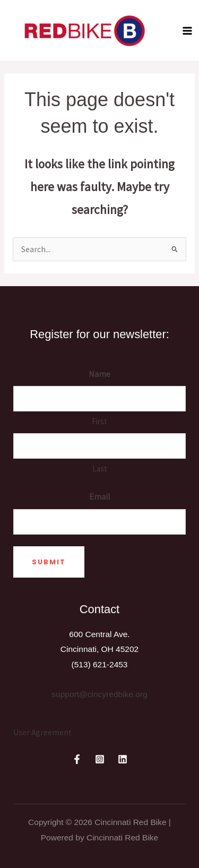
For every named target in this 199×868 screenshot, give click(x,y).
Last (100, 469)
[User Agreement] (42, 733)
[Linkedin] (123, 759)
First (99, 421)
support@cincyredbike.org (99, 694)
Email (100, 496)
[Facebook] (77, 759)
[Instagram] (100, 759)
